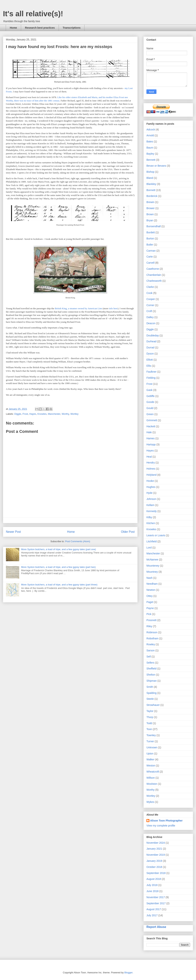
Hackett (151, 426)
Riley (149, 626)
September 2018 (156, 873)
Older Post (128, 532)
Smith (150, 687)
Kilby (149, 517)
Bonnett (151, 190)
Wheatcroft (153, 772)
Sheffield (151, 669)
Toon (149, 729)
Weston (151, 766)
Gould (150, 408)
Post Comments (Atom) (78, 541)
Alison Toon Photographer (166, 821)
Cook (149, 293)
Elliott (150, 360)
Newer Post (13, 532)
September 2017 (156, 903)
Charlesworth (154, 281)
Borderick (152, 196)
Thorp (150, 717)
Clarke (150, 287)
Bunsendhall (154, 226)
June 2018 (152, 891)
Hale (149, 432)
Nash (149, 578)
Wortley (75, 414)
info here (113, 308)
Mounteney (153, 566)
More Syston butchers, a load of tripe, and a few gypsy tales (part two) (58, 567)
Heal (149, 457)
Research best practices (40, 28)
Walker (150, 759)
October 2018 (154, 867)
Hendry (151, 463)
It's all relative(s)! (33, 14)
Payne (150, 608)
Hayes (33, 414)
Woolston (152, 784)
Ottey (149, 596)
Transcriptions (72, 28)
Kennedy (152, 511)
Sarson (151, 650)
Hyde (149, 493)
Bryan (150, 220)
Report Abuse (156, 927)
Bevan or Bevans (156, 166)
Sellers (150, 663)
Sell (149, 657)
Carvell (151, 263)
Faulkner (151, 372)
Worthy (65, 414)
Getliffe (151, 396)
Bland (150, 178)
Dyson (150, 354)
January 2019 (154, 861)
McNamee (152, 560)
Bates (150, 142)
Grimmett (152, 420)
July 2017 (152, 915)
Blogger (128, 973)
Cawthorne (153, 269)
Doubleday (153, 335)
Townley (151, 735)
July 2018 (152, 885)
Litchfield (152, 541)
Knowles (42, 414)
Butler (150, 245)
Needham (152, 584)
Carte (150, 257)
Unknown (152, 747)
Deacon (151, 323)
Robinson (152, 632)
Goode (150, 402)
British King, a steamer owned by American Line (78, 308)
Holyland (151, 475)
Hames (151, 438)
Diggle (18, 414)
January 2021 (154, 849)
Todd (149, 723)
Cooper (151, 299)
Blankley (151, 184)
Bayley (150, 154)
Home (13, 28)
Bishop (150, 172)
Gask (149, 390)
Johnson (151, 499)
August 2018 (154, 879)
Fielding (151, 378)
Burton (150, 238)
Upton (150, 754)
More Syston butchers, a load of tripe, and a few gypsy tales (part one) (59, 549)
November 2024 (156, 843)
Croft (149, 311)
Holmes (151, 469)
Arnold (150, 135)
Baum (150, 148)
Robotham (152, 638)
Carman (151, 251)
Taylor (150, 711)
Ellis (149, 366)
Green (150, 414)
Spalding (152, 693)
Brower (151, 208)
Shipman (152, 681)
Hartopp (151, 444)
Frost (25, 414)
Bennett (151, 160)
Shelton (151, 675)
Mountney (152, 572)
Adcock (151, 129)
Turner (150, 741)
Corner (150, 305)
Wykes (150, 802)
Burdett (151, 232)
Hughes (151, 487)
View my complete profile (161, 826)
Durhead (151, 341)
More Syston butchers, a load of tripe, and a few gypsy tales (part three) (59, 585)
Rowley (151, 644)
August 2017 (154, 909)
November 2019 (156, 855)
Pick (149, 614)
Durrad (150, 347)
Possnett (151, 620)
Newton (151, 590)
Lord (149, 548)
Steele (150, 699)
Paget (150, 602)
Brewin (150, 202)
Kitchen (151, 523)
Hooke (150, 481)
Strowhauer (153, 705)
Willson (151, 778)
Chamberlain (154, 275)
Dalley (150, 317)
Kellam (150, 505)
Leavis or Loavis (156, 535)
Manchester (54, 414)
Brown (150, 214)
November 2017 (156, 897)
